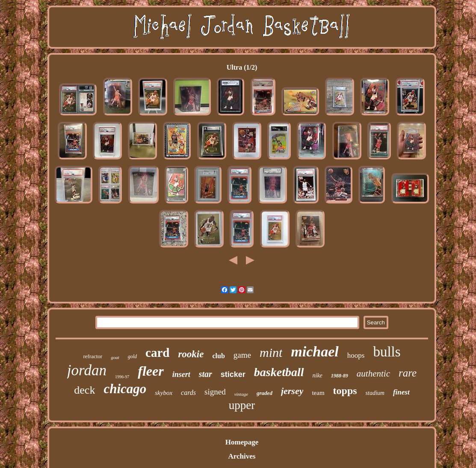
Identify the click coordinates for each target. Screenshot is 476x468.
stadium (375, 393)
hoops (356, 355)
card (157, 353)
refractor (93, 356)
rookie (191, 354)
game (242, 355)
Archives (242, 456)
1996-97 (122, 377)
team (318, 393)
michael (315, 352)
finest (401, 392)
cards (188, 393)
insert (181, 374)
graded (265, 393)
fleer (151, 371)
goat (115, 357)
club (218, 356)
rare (408, 373)
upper (242, 405)
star (205, 374)
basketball (279, 372)
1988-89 (340, 376)
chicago (125, 389)
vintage (241, 394)
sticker (233, 374)
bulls (387, 352)
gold (132, 356)
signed (215, 392)
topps (345, 391)
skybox (164, 393)
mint (271, 352)
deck (84, 390)
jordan (87, 370)
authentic (373, 374)
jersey (292, 391)
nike (318, 375)
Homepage (242, 442)
